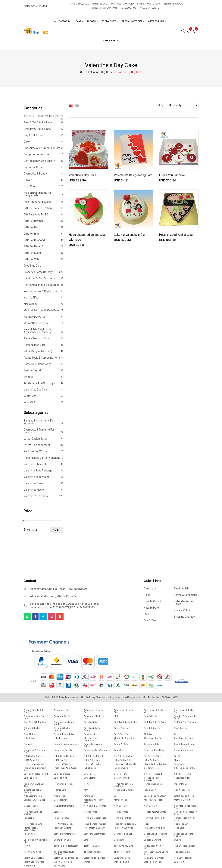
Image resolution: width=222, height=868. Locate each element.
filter (56, 530)
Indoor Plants (181, 784)
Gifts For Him (43, 234)
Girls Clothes (90, 778)
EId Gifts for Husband (64, 756)
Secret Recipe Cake (124, 834)
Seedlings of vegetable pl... (36, 841)
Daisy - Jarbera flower (155, 750)
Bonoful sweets (152, 728)
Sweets (43, 377)
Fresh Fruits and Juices (43, 202)
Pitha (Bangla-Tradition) (43, 351)
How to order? (122, 4)
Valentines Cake (43, 483)
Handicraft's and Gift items (43, 278)
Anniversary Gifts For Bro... (94, 711)
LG (115, 796)
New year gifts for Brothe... (33, 813)
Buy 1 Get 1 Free (43, 135)
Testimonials (181, 588)
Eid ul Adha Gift (31, 760)
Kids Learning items (34, 796)
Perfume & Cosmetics (95, 818)
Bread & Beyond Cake (64, 734)
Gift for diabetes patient (43, 208)
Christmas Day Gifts (154, 738)
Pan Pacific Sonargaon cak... (186, 813)
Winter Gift (43, 396)
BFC (116, 716)
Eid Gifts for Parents (94, 756)
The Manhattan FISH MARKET (64, 853)
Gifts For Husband (43, 240)
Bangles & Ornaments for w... (185, 717)
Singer (87, 840)
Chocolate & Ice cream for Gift (43, 148)
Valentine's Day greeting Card (133, 175)
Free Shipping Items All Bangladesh (43, 194)
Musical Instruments (43, 323)
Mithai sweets (121, 800)
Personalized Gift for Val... (185, 819)
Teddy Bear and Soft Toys (43, 383)
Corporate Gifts (43, 167)
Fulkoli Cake (90, 768)
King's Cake (90, 796)
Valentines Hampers (43, 496)
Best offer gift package (43, 122)
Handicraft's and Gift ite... (34, 785)
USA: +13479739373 (83, 607)
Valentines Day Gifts (100, 72)
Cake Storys (29, 738)
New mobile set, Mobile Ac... (186, 807)
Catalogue (79, 4)
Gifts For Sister (43, 253)
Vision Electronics (63, 862)
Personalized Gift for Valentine (43, 458)
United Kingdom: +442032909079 (49, 607)
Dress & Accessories (185, 750)
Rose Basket (180, 828)
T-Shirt (27, 846)
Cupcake (118, 750)
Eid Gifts (178, 756)
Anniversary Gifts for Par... (184, 711)
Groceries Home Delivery (43, 272)
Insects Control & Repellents (43, 291)
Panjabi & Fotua (62, 818)
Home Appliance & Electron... (123, 785)
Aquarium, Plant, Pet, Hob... (94, 717)
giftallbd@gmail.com (68, 596)
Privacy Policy (182, 610)
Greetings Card (43, 266)
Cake (80, 21)
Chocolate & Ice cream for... (125, 739)
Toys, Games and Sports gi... (156, 853)
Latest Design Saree (43, 439)
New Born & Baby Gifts (95, 806)
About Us (128, 8)
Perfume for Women (43, 451)
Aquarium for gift (63, 716)
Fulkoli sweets (121, 768)
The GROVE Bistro (32, 852)
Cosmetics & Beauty (43, 174)
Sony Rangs (120, 840)
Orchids (58, 812)
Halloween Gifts (182, 778)
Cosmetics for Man (63, 750)
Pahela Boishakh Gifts (43, 338)
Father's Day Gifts (122, 760)
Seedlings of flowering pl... (156, 835)
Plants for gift (181, 824)
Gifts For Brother (43, 221)
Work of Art (43, 402)
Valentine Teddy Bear (43, 477)
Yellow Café (60, 866)
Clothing (28, 744)
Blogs (100, 4)
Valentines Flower (43, 490)
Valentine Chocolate (43, 464)
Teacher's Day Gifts (124, 846)
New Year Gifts (151, 806)
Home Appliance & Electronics (43, 285)
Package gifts (121, 812)
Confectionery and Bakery (43, 161)
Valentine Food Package (43, 471)
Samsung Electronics (95, 834)
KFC (86, 790)
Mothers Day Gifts (43, 317)
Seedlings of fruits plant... (184, 835)
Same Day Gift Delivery (43, 364)
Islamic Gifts (43, 298)
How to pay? (149, 4)
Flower (93, 21)
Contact (105, 8)
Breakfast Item (91, 734)
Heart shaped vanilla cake (176, 235)
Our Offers (150, 620)
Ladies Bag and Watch (155, 796)
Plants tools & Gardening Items (43, 358)
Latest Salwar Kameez (43, 445)
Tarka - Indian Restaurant (66, 846)
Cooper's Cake (121, 744)
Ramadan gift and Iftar (155, 828)
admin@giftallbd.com (42, 596)
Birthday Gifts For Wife (155, 722)
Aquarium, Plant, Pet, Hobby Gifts (43, 117)
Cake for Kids (61, 738)
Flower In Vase (61, 764)
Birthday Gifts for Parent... (92, 729)
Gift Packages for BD (43, 215)
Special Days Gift (133, 21)
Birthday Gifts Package (43, 129)
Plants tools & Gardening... (31, 829)
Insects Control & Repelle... (32, 791)
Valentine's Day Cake (83, 175)
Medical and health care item (43, 310)
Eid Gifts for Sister (123, 756)
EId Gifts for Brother (34, 756)
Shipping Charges (184, 617)
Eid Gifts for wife (152, 756)
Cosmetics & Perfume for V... (35, 751)
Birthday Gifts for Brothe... (32, 729)
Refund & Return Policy (184, 603)
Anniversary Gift (61, 710)
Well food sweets (153, 862)
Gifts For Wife (43, 259)
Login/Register (150, 8)
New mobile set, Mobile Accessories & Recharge (43, 331)
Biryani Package (122, 728)
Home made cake (153, 784)
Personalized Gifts (43, 345)
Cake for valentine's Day (130, 235)
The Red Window (92, 852)
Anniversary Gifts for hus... (34, 717)
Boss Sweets (180, 728)
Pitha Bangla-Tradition (125, 824)
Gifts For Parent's (43, 246)
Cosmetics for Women (95, 750)
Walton (87, 862)
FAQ (174, 4)
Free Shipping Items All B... (35, 769)
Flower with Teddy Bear (156, 764)
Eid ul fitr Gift (60, 760)
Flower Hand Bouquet (34, 764)
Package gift (90, 812)
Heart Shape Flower (63, 784)
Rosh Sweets (30, 834)
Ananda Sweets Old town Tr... (33, 711)
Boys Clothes (30, 734)
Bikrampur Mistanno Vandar (64, 723)
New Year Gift (121, 806)
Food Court (110, 21)
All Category (63, 21)
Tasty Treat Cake (92, 846)
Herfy (86, 784)
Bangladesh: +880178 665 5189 (48, 604)
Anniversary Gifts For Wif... (154, 711)
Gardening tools (152, 768)
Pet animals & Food (64, 824)
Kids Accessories (183, 790)
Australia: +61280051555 (83, 604)
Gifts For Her (157, 21)
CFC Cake (149, 734)
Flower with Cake (92, 764)
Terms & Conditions (185, 595)
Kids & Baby (111, 41)
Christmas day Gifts (184, 738)
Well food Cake (122, 862)
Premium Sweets (62, 828)
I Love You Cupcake (172, 175)
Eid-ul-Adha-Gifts (92, 760)
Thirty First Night (122, 852)
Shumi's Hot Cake (63, 840)
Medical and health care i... (94, 801)
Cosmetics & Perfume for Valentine (43, 431)
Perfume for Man (123, 818)
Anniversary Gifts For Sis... (124, 711)
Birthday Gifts (90, 722)
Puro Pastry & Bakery (94, 828)
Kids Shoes (59, 796)
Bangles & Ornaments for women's (43, 422)
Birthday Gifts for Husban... (62, 729)
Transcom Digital (183, 852)
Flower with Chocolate (125, 764)
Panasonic (29, 818)
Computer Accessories (43, 154)
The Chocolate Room (185, 846)
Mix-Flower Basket (153, 800)
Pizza (147, 824)
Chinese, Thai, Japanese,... (91, 739)
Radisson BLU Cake (124, 828)
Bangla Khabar (151, 716)
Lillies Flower (60, 800)
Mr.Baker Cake (31, 806)
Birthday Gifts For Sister (125, 722)
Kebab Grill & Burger (124, 790)
